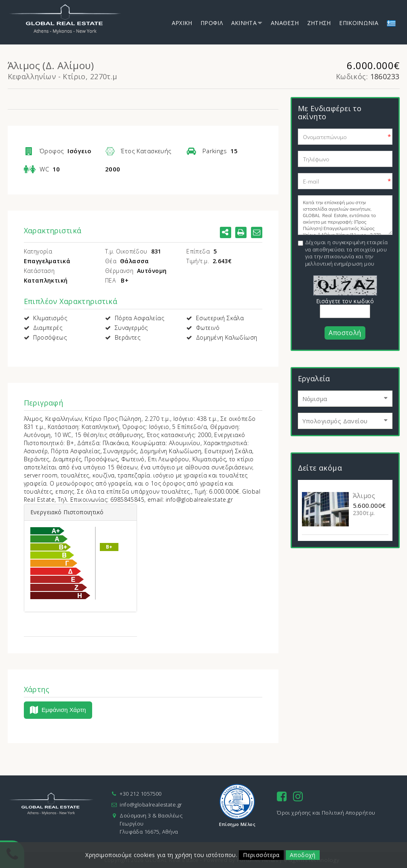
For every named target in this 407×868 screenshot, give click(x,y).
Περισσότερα (261, 855)
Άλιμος (364, 496)
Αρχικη (182, 23)
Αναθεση (285, 23)
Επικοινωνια (359, 23)
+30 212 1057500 (140, 794)
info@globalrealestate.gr (151, 805)
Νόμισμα (316, 399)
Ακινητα (244, 23)
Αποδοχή (302, 855)
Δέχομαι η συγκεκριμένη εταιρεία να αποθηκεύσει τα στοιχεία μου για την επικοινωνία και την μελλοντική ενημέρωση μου (347, 253)
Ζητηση (319, 23)
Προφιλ (212, 23)
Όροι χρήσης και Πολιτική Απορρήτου (326, 813)
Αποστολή (345, 333)
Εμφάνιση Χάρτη (58, 710)
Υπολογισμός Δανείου (336, 421)
